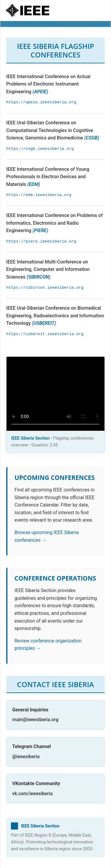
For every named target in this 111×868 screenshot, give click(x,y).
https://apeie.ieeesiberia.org (41, 102)
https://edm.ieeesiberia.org (39, 195)
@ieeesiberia (26, 757)
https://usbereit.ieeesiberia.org (45, 334)
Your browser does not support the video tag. (55, 394)
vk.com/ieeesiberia (32, 794)
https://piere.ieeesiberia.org (41, 241)
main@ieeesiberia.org (35, 720)
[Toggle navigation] (98, 11)
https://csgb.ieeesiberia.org (40, 149)
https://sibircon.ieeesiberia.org (45, 288)
